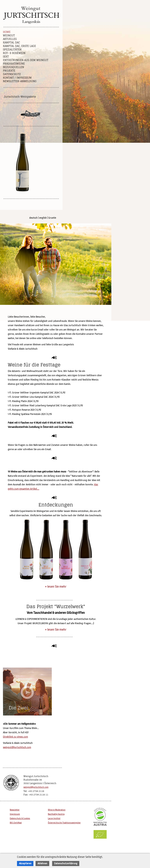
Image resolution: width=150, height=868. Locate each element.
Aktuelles (10, 39)
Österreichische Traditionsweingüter (64, 823)
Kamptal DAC (11, 43)
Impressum (15, 814)
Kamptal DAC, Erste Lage (19, 46)
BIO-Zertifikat (16, 823)
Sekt (6, 57)
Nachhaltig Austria (56, 814)
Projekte (9, 71)
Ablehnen (42, 863)
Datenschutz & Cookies (20, 818)
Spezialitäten (12, 50)
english (43, 218)
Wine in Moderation (57, 810)
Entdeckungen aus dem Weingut (26, 60)
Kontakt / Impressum (17, 78)
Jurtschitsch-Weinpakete (20, 97)
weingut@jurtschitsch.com (17, 747)
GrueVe (52, 218)
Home (7, 32)
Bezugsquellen (13, 67)
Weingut (9, 35)
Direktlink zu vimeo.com (15, 737)
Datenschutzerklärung (66, 863)
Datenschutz (12, 74)
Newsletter (15, 810)
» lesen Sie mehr (56, 587)
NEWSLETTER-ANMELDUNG (20, 81)
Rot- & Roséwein (14, 53)
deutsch (33, 218)
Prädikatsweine (14, 64)
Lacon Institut (54, 818)
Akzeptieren (25, 863)
